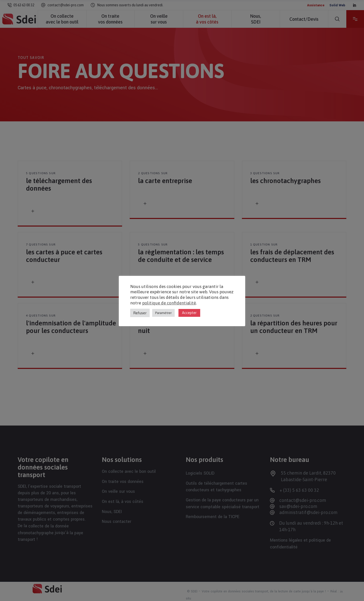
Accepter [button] (189, 313)
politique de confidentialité (169, 303)
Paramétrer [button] (163, 313)
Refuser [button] (140, 313)
